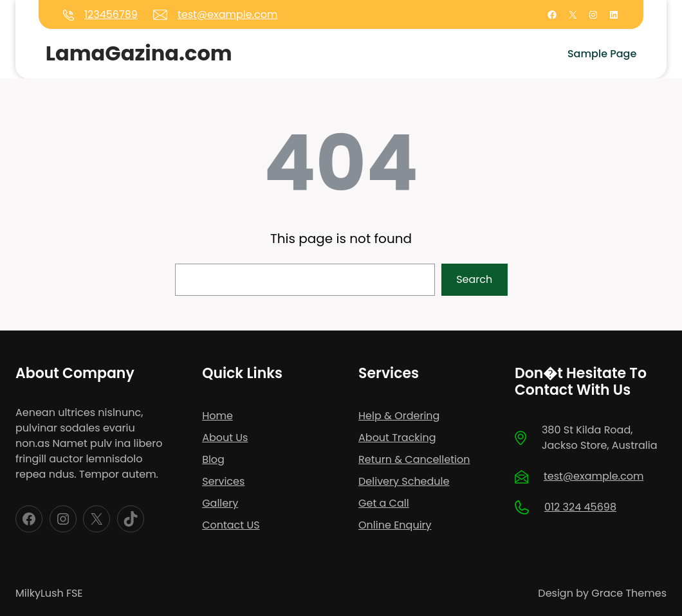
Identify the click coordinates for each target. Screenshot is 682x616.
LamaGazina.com (139, 53)
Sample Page (602, 54)
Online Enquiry (395, 525)
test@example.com (227, 14)
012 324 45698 (580, 507)
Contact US (231, 525)
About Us (225, 438)
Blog (213, 459)
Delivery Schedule (404, 481)
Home (217, 416)
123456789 (111, 14)
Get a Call (384, 503)
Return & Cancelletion (414, 459)
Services (223, 481)
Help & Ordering (399, 416)
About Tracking (397, 438)
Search (474, 279)
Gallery (220, 503)
